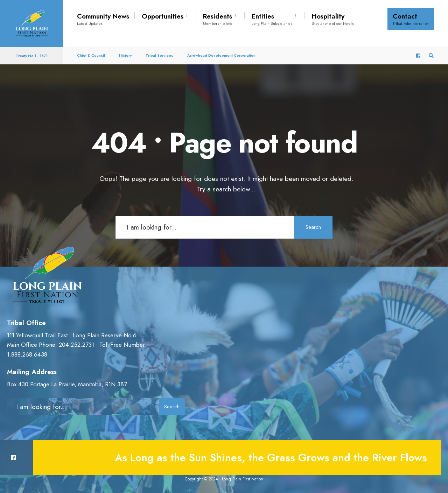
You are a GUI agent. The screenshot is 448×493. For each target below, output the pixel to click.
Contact (411, 19)
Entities (272, 19)
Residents (218, 19)
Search (313, 227)
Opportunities (163, 16)
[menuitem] (165, 15)
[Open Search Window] (431, 56)
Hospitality (333, 19)
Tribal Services (159, 55)
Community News (103, 19)
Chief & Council (91, 55)
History (125, 55)
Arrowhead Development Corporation (221, 55)
